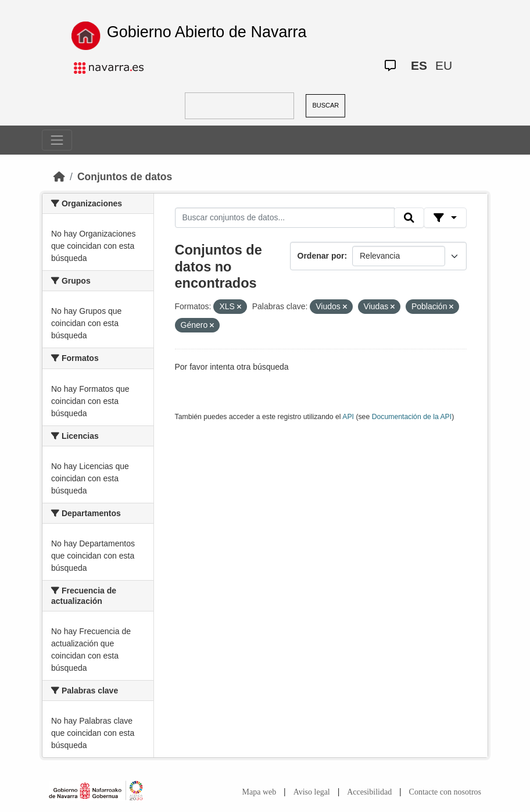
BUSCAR (325, 105)
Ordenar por (321, 256)
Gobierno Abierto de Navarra (207, 32)
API (348, 417)
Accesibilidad (369, 792)
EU (444, 65)
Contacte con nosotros (445, 792)
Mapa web (259, 792)
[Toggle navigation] (57, 140)
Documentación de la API (412, 417)
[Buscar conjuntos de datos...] (285, 218)
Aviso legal (312, 792)
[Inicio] (59, 177)
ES (419, 65)
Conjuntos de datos (125, 177)
